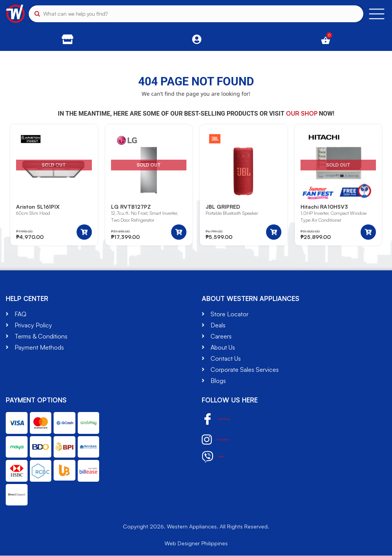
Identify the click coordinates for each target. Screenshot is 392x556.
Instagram (222, 440)
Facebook (224, 420)
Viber (217, 457)
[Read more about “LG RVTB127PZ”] (179, 232)
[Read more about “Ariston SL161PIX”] (84, 232)
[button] (274, 232)
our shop (302, 113)
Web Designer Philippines (196, 544)
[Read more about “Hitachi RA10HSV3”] (368, 232)
